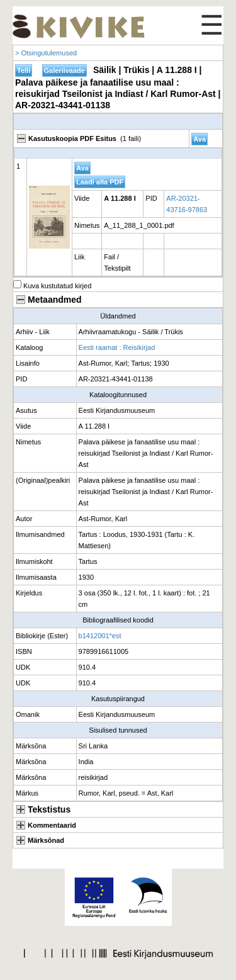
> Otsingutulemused (46, 53)
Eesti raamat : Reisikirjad (117, 347)
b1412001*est (100, 636)
